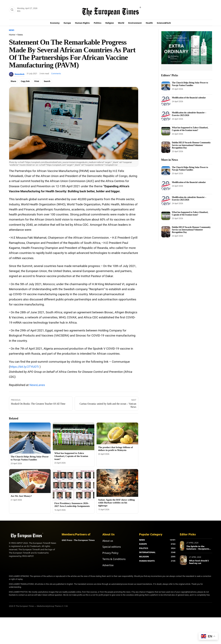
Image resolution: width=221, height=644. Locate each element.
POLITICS (144, 548)
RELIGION (144, 557)
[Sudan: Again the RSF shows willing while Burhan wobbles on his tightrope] (117, 483)
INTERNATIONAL (147, 552)
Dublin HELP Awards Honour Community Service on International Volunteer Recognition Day (191, 145)
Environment (135, 23)
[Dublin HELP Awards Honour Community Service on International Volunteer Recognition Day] (166, 147)
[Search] (12, 10)
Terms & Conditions (114, 559)
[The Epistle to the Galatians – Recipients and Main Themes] (182, 546)
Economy (55, 23)
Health (149, 23)
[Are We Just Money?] (30, 481)
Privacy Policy (110, 553)
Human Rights (82, 23)
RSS (19, 11)
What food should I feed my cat (199, 562)
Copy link (25, 81)
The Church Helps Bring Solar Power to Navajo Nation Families (190, 84)
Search (47, 81)
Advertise (108, 565)
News (12, 30)
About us (108, 541)
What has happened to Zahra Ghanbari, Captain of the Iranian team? (71, 456)
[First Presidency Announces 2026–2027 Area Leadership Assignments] (74, 485)
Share (13, 81)
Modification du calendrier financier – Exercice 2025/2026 (189, 114)
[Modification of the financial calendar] (166, 101)
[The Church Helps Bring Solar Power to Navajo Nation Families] (30, 438)
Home (12, 35)
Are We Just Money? (21, 496)
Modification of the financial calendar (189, 98)
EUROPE (143, 544)
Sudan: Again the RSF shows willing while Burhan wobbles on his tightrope (116, 503)
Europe (67, 23)
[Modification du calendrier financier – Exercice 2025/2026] (166, 116)
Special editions (112, 547)
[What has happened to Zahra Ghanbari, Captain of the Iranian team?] (74, 436)
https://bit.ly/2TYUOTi (24, 367)
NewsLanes (37, 385)
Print (37, 81)
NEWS (142, 540)
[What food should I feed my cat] (183, 560)
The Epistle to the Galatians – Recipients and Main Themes (198, 549)
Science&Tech (164, 23)
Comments (56, 74)
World (121, 23)
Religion (110, 23)
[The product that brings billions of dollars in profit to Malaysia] (117, 433)
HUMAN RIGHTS (147, 561)
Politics (98, 23)
